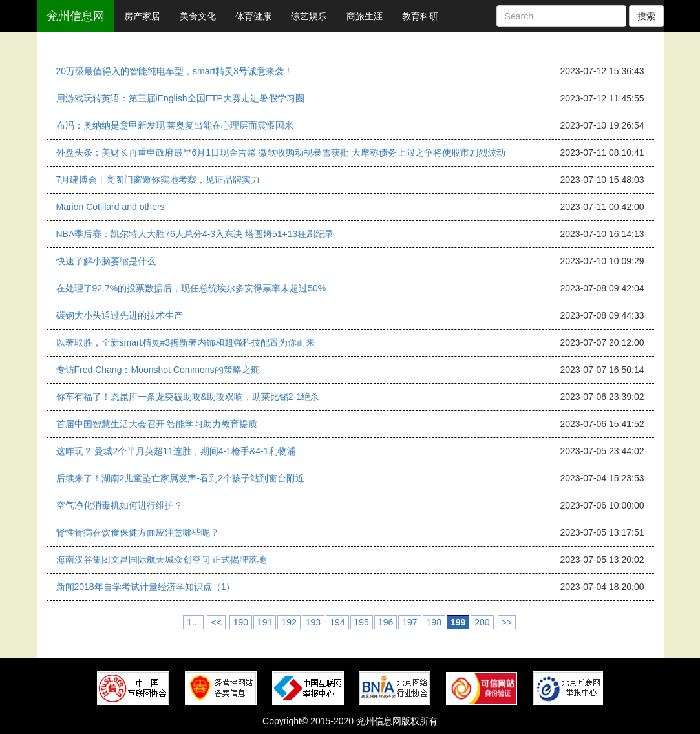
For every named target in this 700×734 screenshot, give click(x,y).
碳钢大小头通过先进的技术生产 (120, 315)
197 (409, 622)
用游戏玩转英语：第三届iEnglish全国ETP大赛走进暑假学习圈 (180, 98)
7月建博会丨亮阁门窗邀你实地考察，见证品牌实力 (158, 180)
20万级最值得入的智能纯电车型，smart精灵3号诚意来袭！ (175, 71)
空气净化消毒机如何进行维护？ (120, 505)
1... (193, 622)
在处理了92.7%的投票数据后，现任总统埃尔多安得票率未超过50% (191, 288)
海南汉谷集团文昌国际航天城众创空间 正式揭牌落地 (162, 560)
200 (482, 622)
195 (362, 622)
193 (313, 622)
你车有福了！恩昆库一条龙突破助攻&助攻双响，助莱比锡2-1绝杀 (188, 397)
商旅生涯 (365, 16)
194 (337, 622)
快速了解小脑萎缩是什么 (106, 261)
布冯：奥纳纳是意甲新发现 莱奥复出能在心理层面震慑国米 (175, 125)
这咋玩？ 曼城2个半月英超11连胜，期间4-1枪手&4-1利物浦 (176, 451)
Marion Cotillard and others (111, 207)
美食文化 (198, 16)
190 (241, 622)
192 (289, 622)
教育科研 (420, 16)
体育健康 (253, 16)
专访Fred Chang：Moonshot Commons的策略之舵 (158, 370)
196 (386, 622)
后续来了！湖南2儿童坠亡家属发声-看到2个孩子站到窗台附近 (180, 478)
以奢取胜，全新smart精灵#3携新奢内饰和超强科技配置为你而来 (186, 342)
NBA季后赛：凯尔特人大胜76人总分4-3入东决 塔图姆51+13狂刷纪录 (195, 234)
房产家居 (142, 16)
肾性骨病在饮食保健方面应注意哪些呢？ (138, 532)
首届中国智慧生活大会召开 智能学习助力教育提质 (157, 424)
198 (434, 622)
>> (507, 622)
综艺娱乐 (309, 16)
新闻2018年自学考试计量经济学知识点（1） (146, 587)
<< (216, 622)
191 (265, 622)
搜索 (646, 16)
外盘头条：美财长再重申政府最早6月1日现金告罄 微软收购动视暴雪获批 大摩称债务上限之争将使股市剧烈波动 (281, 152)
